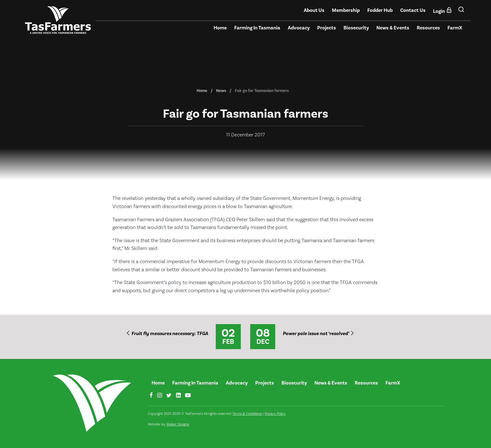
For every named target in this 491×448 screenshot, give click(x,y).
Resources (428, 28)
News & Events (393, 28)
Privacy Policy (275, 414)
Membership (346, 10)
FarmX (455, 28)
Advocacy (299, 28)
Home (220, 28)
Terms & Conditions (247, 414)
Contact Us (413, 10)
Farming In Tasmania (257, 28)
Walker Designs (178, 424)
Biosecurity (356, 28)
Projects (327, 28)
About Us (314, 10)
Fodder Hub (380, 10)
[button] (461, 12)
